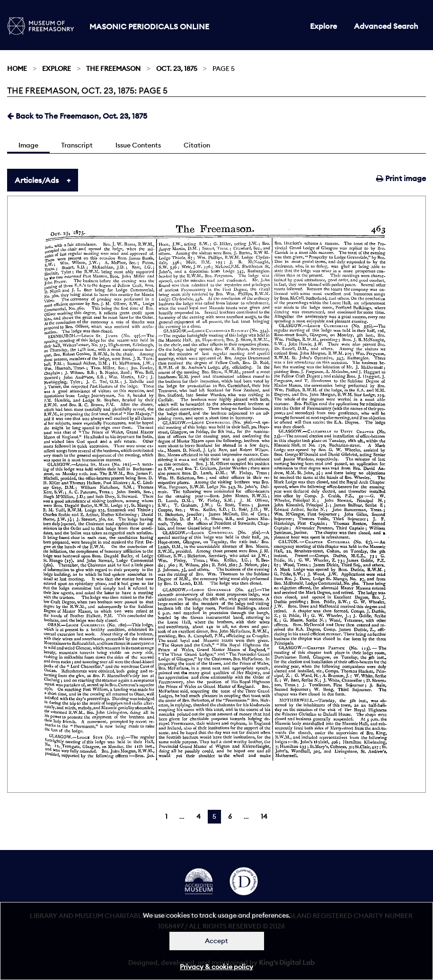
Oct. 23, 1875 (177, 69)
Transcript (77, 145)
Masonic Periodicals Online (149, 26)
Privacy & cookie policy (216, 967)
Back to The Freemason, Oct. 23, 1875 (77, 116)
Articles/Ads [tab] (37, 180)
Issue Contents (138, 145)
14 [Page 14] (264, 816)
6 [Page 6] (230, 816)
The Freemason (113, 69)
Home (17, 69)
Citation (197, 145)
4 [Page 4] (199, 816)
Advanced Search (386, 26)
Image (28, 145)
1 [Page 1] (166, 816)
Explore (323, 26)
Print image (401, 178)
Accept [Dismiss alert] (216, 941)
